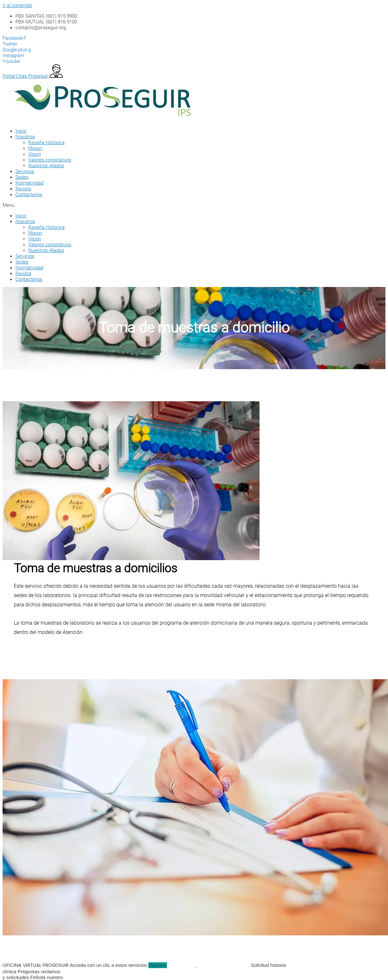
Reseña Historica (46, 143)
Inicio (21, 131)
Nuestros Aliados (46, 166)
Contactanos (29, 195)
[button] (186, 205)
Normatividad (29, 183)
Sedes (22, 177)
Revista (23, 189)
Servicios (25, 171)
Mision (35, 148)
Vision (35, 154)
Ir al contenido (17, 5)
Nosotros (25, 137)
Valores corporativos (50, 160)
